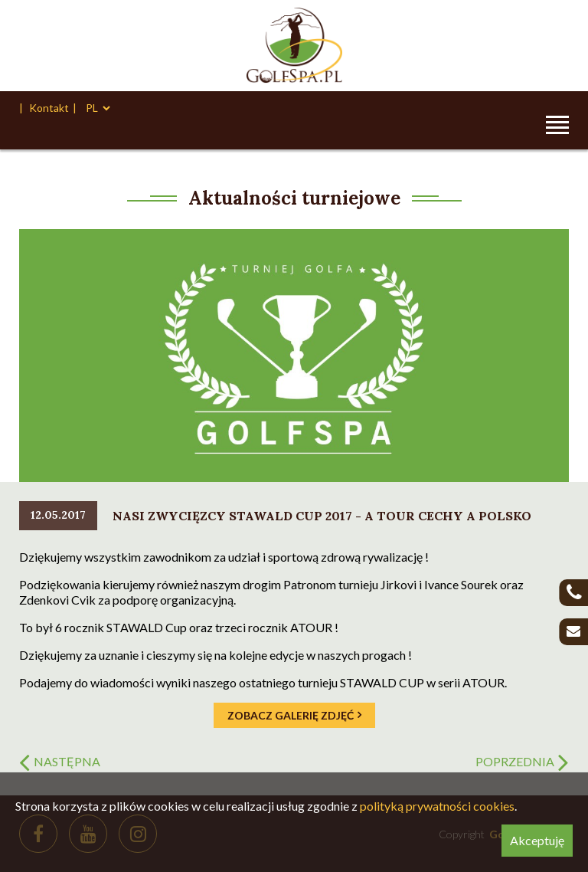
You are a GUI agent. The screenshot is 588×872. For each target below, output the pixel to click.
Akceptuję (537, 840)
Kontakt (49, 108)
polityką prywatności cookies (437, 806)
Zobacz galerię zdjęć (291, 715)
